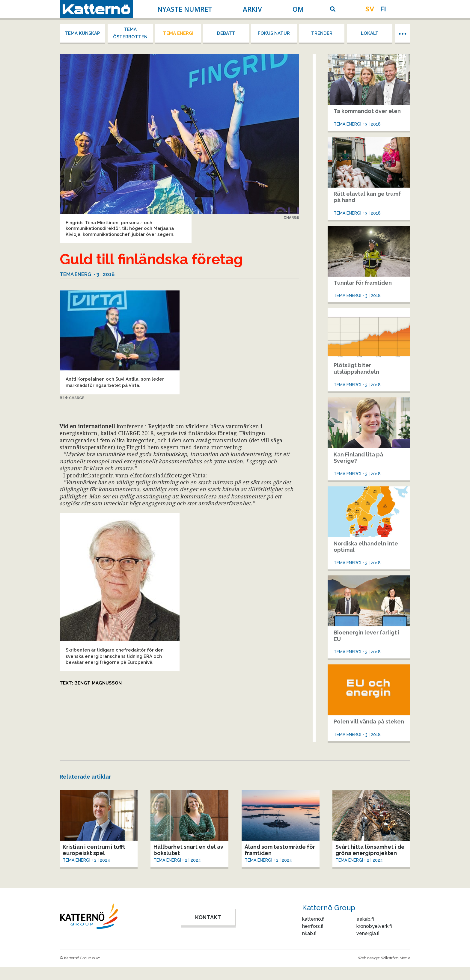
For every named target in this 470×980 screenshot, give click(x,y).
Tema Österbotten (130, 33)
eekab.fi (365, 919)
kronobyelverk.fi (374, 926)
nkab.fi (309, 933)
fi (383, 9)
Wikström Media (396, 958)
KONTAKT (208, 917)
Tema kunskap (82, 33)
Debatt (226, 33)
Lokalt (370, 33)
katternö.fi (313, 919)
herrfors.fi (313, 926)
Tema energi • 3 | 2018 (87, 274)
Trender (322, 33)
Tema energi (178, 33)
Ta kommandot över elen (367, 111)
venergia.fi (368, 933)
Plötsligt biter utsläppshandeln (356, 368)
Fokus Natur (274, 33)
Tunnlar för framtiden (363, 283)
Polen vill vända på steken (369, 722)
